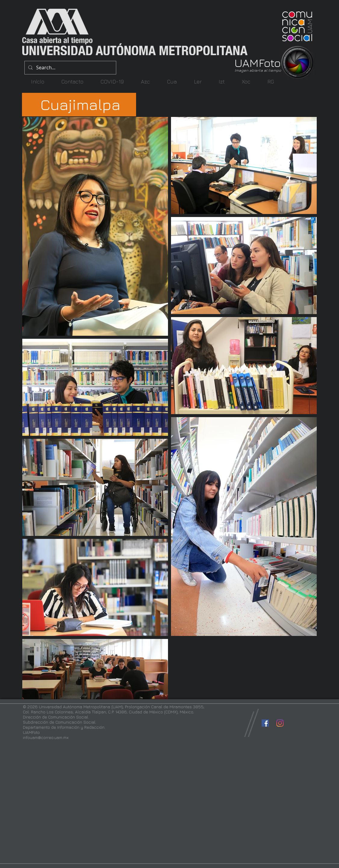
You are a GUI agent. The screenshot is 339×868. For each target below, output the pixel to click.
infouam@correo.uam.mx (46, 737)
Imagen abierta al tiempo (258, 70)
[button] (145, 82)
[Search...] (70, 68)
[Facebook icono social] (265, 723)
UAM (247, 63)
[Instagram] (280, 723)
